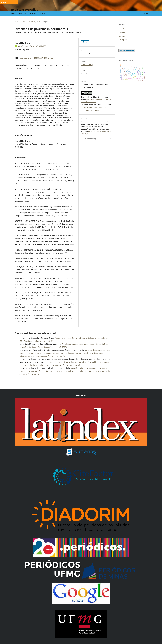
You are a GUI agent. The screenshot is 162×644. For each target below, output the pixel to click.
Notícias (33, 14)
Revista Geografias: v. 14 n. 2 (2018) (52, 347)
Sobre (43, 14)
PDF (86, 42)
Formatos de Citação (90, 139)
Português (123, 40)
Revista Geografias (25, 9)
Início (17, 22)
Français (122, 36)
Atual (13, 14)
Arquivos (23, 14)
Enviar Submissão (127, 51)
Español (122, 32)
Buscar (146, 14)
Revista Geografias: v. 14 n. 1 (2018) (50, 356)
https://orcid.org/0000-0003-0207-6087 (32, 46)
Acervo (24, 22)
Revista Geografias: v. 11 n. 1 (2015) (38, 341)
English (121, 29)
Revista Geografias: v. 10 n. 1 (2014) (65, 365)
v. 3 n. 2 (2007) (35, 22)
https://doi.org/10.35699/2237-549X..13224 (36, 58)
